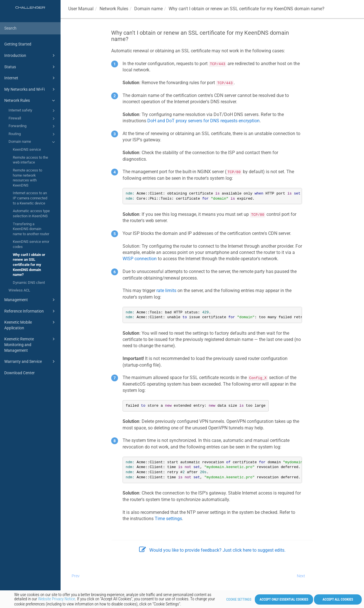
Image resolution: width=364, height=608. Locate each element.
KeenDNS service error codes (31, 244)
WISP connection (140, 259)
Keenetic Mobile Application (30, 325)
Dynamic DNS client (29, 283)
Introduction (30, 55)
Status (30, 67)
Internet (30, 78)
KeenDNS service (27, 149)
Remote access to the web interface (30, 160)
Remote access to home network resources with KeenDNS (27, 178)
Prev (76, 576)
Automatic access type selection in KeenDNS (31, 213)
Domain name (33, 142)
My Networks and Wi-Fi (30, 89)
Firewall (33, 119)
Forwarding (33, 126)
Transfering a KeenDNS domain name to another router (31, 229)
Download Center (19, 373)
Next (301, 576)
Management (30, 300)
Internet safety (33, 111)
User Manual (81, 9)
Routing (33, 134)
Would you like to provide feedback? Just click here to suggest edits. (212, 550)
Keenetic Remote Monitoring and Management (30, 344)
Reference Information (30, 311)
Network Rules (30, 100)
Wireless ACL (19, 290)
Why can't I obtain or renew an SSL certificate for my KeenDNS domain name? (29, 265)
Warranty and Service (30, 361)
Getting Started (18, 44)
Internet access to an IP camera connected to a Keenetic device (30, 198)
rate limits (166, 290)
